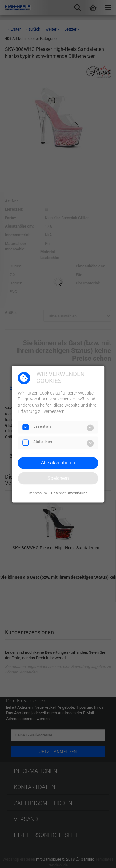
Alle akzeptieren (58, 463)
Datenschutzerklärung (69, 493)
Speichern (58, 478)
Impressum (38, 493)
